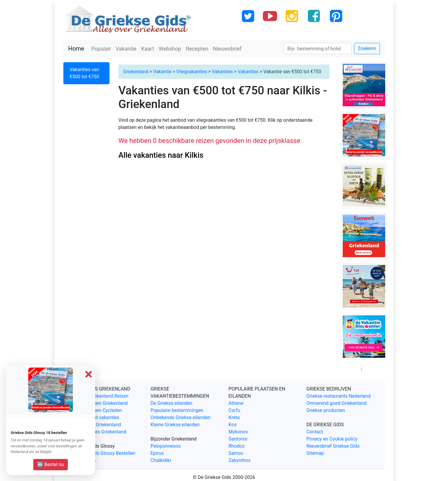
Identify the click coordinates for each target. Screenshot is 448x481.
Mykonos (238, 432)
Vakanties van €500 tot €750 (84, 73)
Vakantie (126, 49)
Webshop (170, 49)
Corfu (234, 410)
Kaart (148, 49)
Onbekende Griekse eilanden (181, 417)
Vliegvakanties (192, 72)
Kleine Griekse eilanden (175, 425)
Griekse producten (326, 410)
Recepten (197, 49)
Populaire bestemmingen (177, 410)
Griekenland (136, 72)
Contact (315, 432)
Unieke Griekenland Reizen (101, 396)
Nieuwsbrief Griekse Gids (333, 446)
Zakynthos (239, 460)
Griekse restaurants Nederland (339, 396)
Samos (236, 453)
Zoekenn (367, 48)
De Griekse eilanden (171, 403)
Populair (101, 49)
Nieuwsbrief (227, 49)
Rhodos (236, 446)
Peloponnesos (166, 446)
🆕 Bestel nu (51, 464)
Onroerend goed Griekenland (336, 403)
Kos (232, 425)
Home (76, 49)
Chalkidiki (161, 460)
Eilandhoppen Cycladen (97, 410)
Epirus (157, 453)
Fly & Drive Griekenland (97, 425)
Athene (236, 403)
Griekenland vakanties (96, 417)
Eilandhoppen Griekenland (100, 403)
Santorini (238, 439)
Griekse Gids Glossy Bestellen (104, 453)
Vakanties (222, 72)
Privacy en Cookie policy (332, 439)
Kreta (234, 417)
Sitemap (315, 453)
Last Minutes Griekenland (100, 432)
